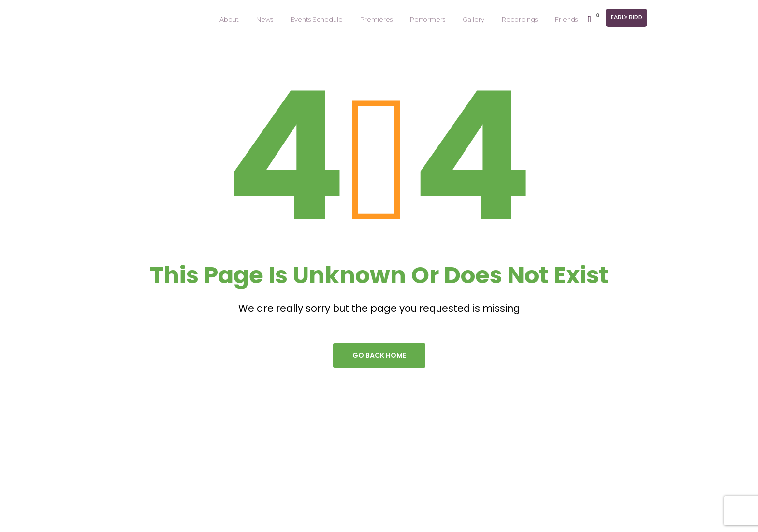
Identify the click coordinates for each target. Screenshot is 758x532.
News (265, 19)
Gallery (474, 19)
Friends (566, 19)
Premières (376, 19)
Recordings (520, 19)
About (229, 19)
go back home (379, 355)
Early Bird (627, 17)
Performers (428, 19)
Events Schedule (317, 19)
